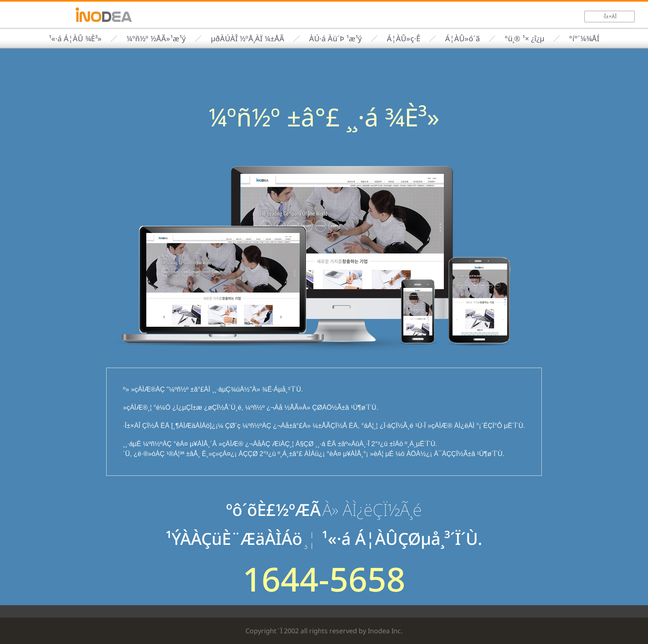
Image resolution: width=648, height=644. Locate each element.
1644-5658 (324, 579)
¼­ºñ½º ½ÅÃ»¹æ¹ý (156, 38)
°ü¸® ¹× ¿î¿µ (524, 38)
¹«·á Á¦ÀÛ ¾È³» (75, 38)
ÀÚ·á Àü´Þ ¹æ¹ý (336, 38)
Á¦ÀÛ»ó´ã (462, 38)
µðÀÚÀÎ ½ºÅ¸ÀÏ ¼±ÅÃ (248, 38)
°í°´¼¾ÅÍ (584, 38)
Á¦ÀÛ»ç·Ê (404, 38)
